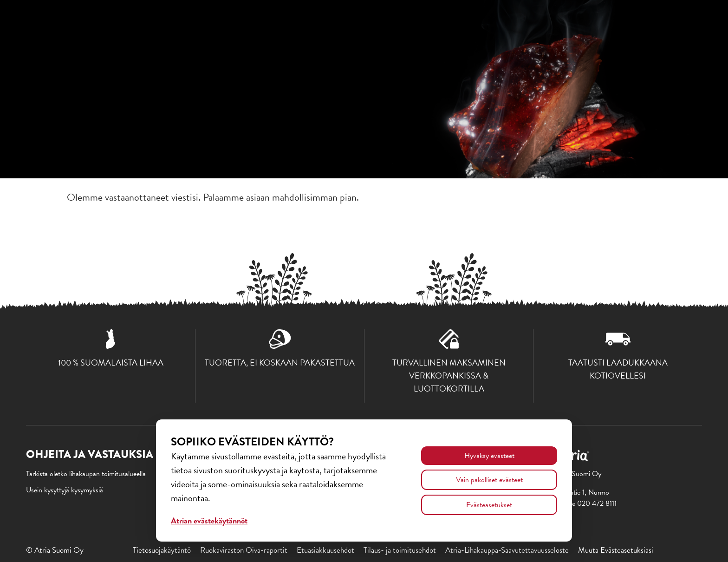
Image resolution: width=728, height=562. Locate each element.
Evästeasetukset (489, 505)
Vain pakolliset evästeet (489, 480)
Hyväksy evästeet (489, 456)
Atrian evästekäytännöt (209, 520)
